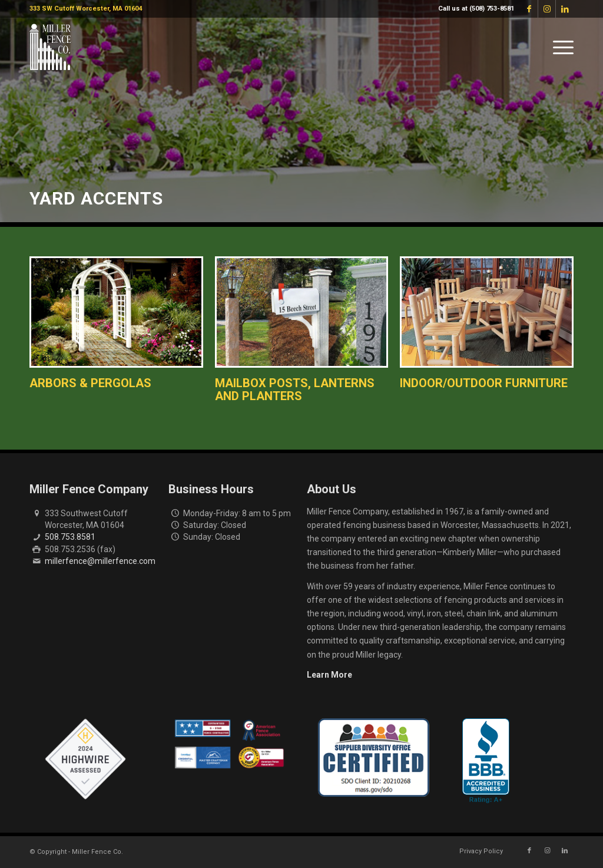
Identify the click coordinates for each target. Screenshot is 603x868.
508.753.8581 (70, 537)
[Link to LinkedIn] (565, 9)
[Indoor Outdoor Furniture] (487, 312)
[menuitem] (473, 9)
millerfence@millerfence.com (100, 561)
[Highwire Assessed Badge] (85, 760)
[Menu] (559, 47)
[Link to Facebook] (529, 9)
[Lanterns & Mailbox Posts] (302, 312)
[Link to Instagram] (547, 9)
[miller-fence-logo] (50, 47)
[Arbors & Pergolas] (116, 312)
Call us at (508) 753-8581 (476, 9)
